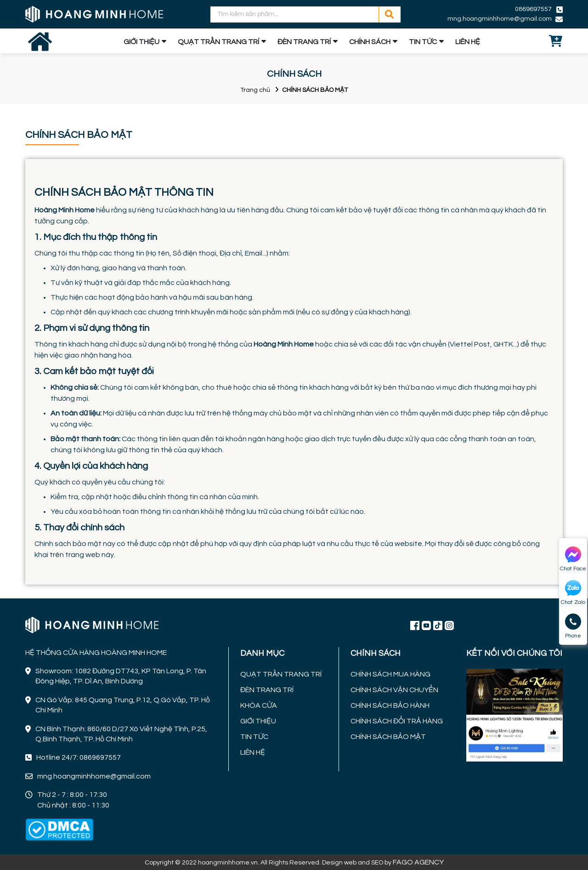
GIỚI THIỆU (141, 42)
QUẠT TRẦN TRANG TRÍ (218, 42)
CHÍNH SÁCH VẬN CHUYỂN (394, 690)
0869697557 (533, 9)
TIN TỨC (423, 42)
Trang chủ (255, 90)
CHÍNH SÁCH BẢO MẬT (388, 737)
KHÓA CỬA (259, 705)
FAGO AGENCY (418, 862)
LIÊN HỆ (468, 42)
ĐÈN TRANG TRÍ (304, 42)
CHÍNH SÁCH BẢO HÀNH (390, 705)
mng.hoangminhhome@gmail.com (500, 19)
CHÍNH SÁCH (370, 42)
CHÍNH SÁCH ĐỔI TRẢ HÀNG (397, 721)
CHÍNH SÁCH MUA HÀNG (390, 674)
